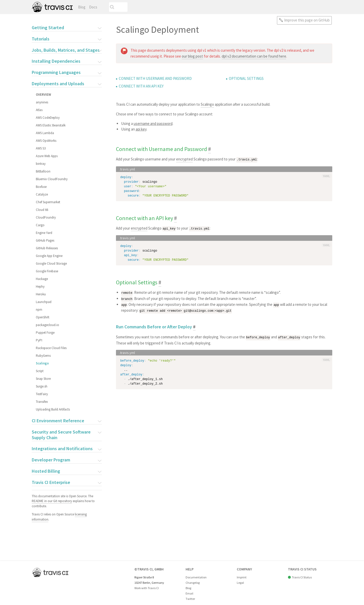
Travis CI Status (302, 577)
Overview (43, 95)
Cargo (40, 225)
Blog (82, 7)
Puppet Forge (45, 333)
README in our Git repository (52, 501)
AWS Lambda (45, 133)
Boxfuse (41, 187)
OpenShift (43, 317)
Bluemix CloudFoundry (52, 179)
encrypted (184, 159)
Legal (240, 583)
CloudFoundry (46, 217)
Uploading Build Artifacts (53, 409)
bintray (41, 164)
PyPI (39, 340)
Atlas (39, 110)
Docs (93, 7)
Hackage (42, 279)
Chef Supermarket (48, 202)
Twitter (190, 599)
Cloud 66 (42, 210)
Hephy (40, 287)
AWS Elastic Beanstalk (51, 125)
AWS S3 (41, 148)
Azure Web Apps (47, 156)
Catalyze (42, 194)
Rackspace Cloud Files (51, 348)
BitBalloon (43, 171)
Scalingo (42, 363)
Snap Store (43, 379)
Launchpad (44, 302)
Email (189, 593)
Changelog (193, 583)
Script (40, 371)
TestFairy (42, 394)
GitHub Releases (47, 248)
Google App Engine (49, 256)
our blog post (192, 56)
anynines (42, 102)
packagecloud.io (47, 325)
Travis (52, 7)
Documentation (196, 577)
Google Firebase (47, 271)
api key (141, 129)
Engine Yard (44, 233)
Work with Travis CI (147, 588)
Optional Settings (246, 78)
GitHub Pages (45, 240)
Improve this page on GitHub (307, 20)
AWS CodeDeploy (48, 118)
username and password (153, 123)
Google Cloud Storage (51, 263)
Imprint (242, 577)
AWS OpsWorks (46, 141)
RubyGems (43, 356)
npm (39, 310)
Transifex (42, 402)
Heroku (41, 294)
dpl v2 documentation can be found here (254, 56)
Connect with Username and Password (155, 78)
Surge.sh (42, 386)
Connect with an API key (141, 86)
